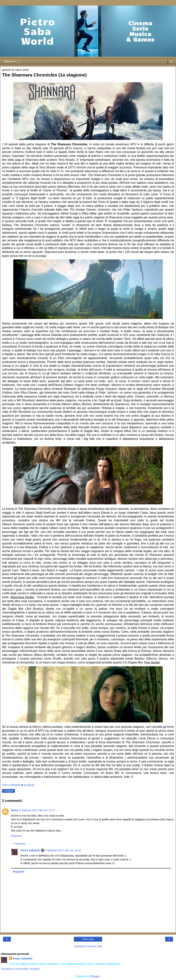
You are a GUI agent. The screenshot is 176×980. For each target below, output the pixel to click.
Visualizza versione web (88, 946)
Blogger (95, 976)
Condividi (9, 791)
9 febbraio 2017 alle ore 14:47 (63, 850)
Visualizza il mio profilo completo (20, 969)
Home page (88, 939)
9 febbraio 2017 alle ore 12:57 (37, 810)
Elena (15, 810)
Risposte (20, 844)
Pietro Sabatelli (30, 850)
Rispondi (16, 836)
